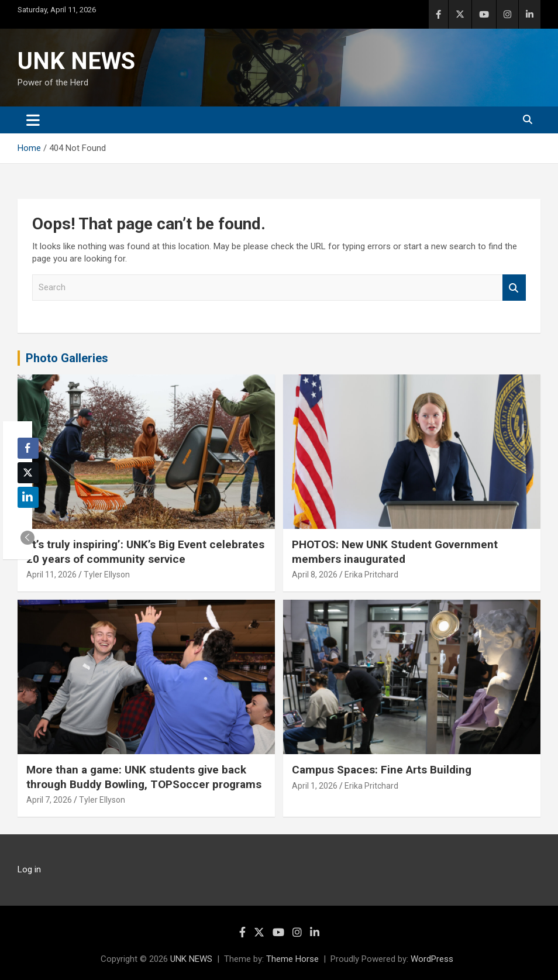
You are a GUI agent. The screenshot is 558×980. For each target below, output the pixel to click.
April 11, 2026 (51, 575)
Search (514, 288)
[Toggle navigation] (33, 120)
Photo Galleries (67, 358)
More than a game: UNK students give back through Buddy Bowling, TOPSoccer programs (144, 777)
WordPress (432, 959)
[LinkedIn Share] (28, 497)
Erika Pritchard (371, 575)
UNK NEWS (76, 61)
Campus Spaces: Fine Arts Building (382, 770)
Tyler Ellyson (107, 575)
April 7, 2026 (49, 800)
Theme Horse (292, 959)
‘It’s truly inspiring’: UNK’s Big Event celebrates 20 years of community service (145, 552)
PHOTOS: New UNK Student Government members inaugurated (395, 552)
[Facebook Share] (28, 448)
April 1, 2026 (315, 786)
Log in (29, 869)
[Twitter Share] (28, 473)
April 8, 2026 (315, 575)
